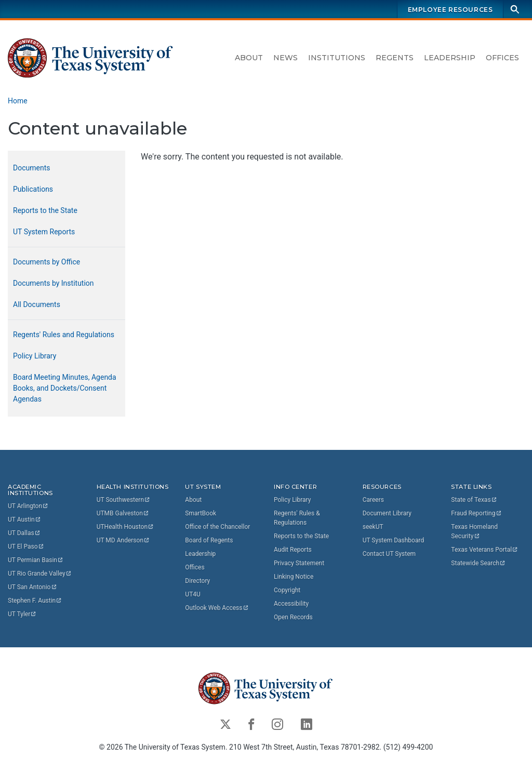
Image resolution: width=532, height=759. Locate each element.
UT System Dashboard (394, 540)
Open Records (293, 617)
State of (474, 500)
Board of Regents (209, 540)
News (285, 58)
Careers (373, 500)
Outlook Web (217, 608)
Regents (395, 58)
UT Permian (36, 560)
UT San (32, 587)
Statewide (478, 563)
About (249, 58)
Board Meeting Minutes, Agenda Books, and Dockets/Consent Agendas (65, 388)
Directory (197, 581)
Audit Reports (293, 550)
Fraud (476, 513)
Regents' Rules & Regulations (297, 518)
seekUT (373, 527)
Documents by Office (46, 262)
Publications (33, 189)
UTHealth (125, 527)
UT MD (123, 540)
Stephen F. (35, 601)
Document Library (387, 513)
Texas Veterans (485, 550)
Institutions (337, 58)
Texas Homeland (475, 531)
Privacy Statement (299, 563)
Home (18, 101)
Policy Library (35, 356)
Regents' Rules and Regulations (64, 335)
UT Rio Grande (40, 574)
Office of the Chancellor (217, 527)
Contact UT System (389, 554)
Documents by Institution (54, 283)
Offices (502, 58)
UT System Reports (44, 232)
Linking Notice (294, 577)
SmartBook (201, 513)
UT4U (192, 594)
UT (28, 506)
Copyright (287, 590)
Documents (31, 168)
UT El (26, 547)
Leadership (450, 58)
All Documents (37, 304)
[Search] (515, 9)
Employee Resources (450, 10)
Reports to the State (45, 210)
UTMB (123, 513)
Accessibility (291, 604)
